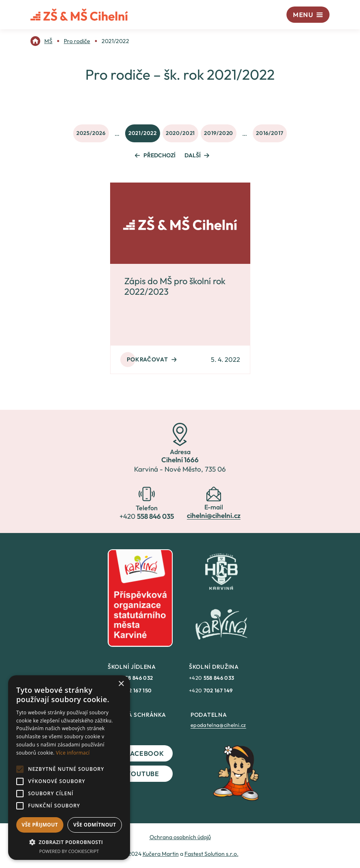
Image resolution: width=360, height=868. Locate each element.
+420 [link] (130, 678)
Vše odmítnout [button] (94, 825)
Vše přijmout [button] (40, 825)
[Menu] (308, 15)
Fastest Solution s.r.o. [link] (211, 854)
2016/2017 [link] (270, 133)
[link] (41, 41)
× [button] (121, 684)
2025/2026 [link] (91, 133)
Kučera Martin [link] (161, 854)
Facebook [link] (139, 753)
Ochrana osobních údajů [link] (180, 837)
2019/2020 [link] (219, 133)
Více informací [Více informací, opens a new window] (73, 753)
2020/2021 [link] (180, 133)
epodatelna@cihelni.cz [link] (218, 725)
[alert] (69, 768)
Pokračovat (152, 359)
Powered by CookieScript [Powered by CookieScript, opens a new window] (69, 851)
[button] (69, 842)
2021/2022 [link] (143, 133)
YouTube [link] (137, 774)
